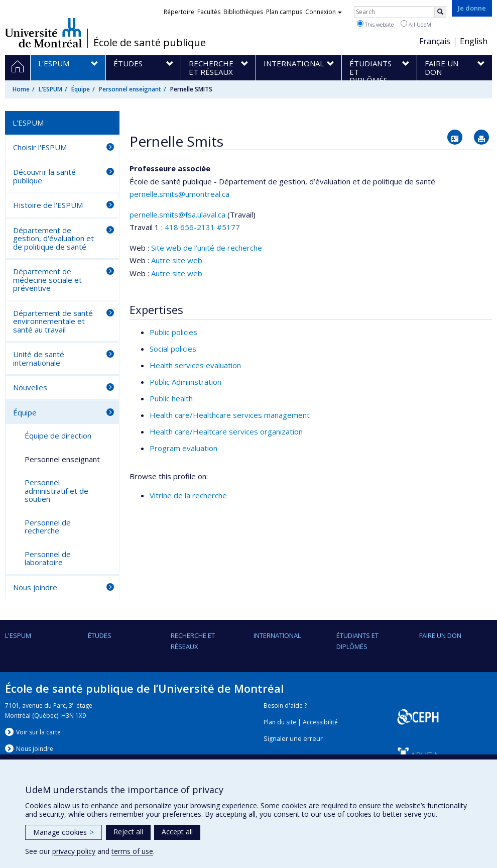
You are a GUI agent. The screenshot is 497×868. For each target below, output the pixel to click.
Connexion (324, 12)
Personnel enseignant (130, 89)
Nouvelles (30, 387)
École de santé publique (150, 43)
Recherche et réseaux (193, 641)
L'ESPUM (50, 89)
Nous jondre (35, 749)
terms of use (132, 851)
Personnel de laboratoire (48, 558)
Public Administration (185, 382)
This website (375, 24)
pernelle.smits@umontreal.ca (179, 194)
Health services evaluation (195, 365)
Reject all (128, 832)
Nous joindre (35, 587)
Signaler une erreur (293, 739)
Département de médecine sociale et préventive (47, 280)
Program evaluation (183, 448)
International (277, 635)
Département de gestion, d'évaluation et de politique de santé (53, 238)
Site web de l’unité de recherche (207, 248)
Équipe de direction (58, 436)
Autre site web (177, 260)
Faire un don (440, 635)
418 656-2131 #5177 (202, 227)
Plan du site (280, 722)
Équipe (81, 89)
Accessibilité (320, 722)
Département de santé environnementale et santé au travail (53, 321)
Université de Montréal (43, 33)
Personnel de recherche (48, 527)
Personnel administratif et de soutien (56, 491)
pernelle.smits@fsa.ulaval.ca (177, 214)
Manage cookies (64, 832)
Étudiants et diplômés (357, 641)
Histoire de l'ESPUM (48, 205)
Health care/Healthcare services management (230, 415)
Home (21, 89)
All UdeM (416, 24)
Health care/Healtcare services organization (226, 431)
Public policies (173, 332)
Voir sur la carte (38, 732)
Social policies (173, 349)
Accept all (177, 832)
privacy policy (74, 851)
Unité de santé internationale (39, 358)
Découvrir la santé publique (44, 176)
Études (100, 635)
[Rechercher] (440, 12)
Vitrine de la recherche (188, 495)
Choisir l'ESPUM (40, 147)
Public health (171, 398)
